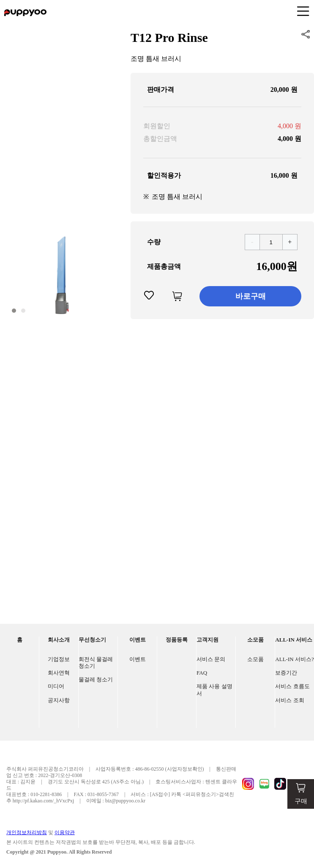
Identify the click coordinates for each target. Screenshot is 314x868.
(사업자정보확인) (185, 769)
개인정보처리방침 (27, 832)
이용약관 (65, 832)
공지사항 (59, 700)
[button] (14, 311)
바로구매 (251, 296)
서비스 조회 (289, 700)
